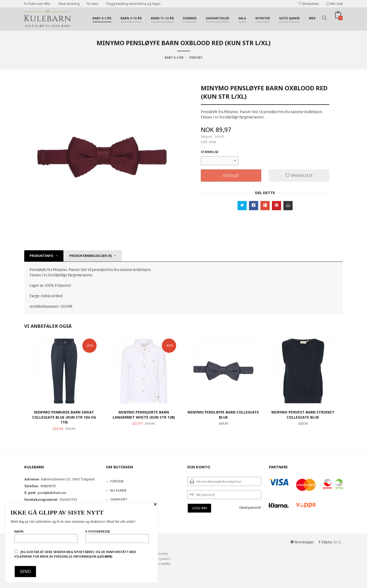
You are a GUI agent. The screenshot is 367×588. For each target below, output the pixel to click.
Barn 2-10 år (131, 18)
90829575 (48, 486)
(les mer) (105, 556)
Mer (312, 18)
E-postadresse (117, 536)
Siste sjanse (289, 18)
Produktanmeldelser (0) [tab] (90, 256)
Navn (46, 536)
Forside (117, 481)
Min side (335, 4)
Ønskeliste (309, 4)
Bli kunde (119, 490)
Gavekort (119, 499)
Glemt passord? (250, 508)
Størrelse (210, 152)
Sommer (190, 18)
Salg (242, 18)
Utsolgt (231, 175)
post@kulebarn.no (52, 493)
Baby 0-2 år (102, 18)
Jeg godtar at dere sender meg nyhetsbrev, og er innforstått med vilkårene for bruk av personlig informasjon (75, 554)
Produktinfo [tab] (41, 256)
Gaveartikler (217, 18)
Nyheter (263, 18)
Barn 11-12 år (162, 18)
